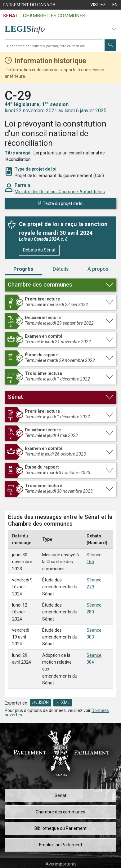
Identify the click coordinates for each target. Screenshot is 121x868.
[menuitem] (98, 5)
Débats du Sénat (39, 250)
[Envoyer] (110, 45)
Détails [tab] (61, 269)
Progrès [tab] (23, 269)
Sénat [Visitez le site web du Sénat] (10, 16)
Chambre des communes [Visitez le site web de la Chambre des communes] (54, 16)
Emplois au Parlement (61, 845)
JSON (40, 702)
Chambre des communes (60, 812)
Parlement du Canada (29, 5)
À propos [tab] (98, 269)
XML (63, 702)
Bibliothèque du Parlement (60, 828)
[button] (60, 285)
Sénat (60, 795)
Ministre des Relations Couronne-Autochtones (60, 192)
